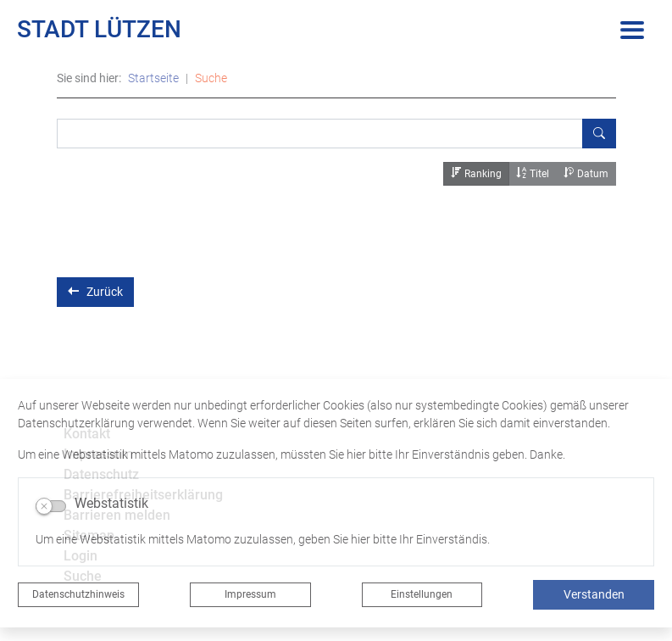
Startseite (153, 78)
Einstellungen (422, 594)
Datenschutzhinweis (78, 594)
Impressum (250, 594)
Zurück (95, 291)
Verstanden (594, 594)
